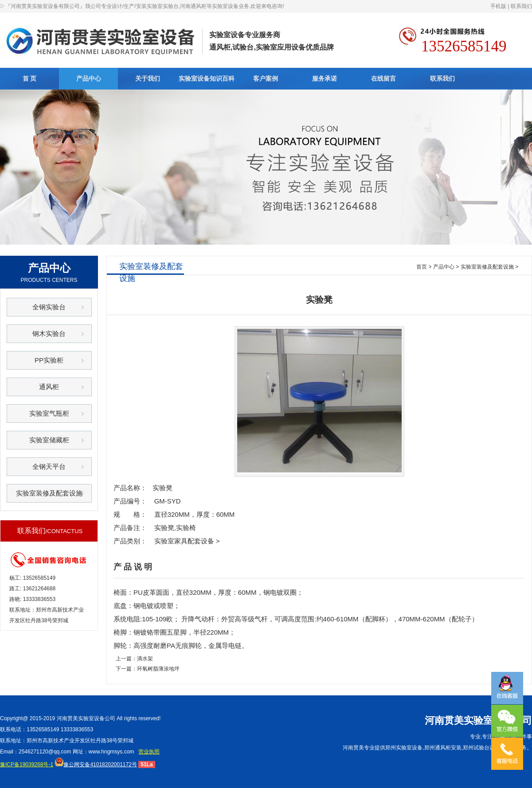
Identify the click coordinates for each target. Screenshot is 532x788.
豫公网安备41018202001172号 (96, 765)
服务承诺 (325, 78)
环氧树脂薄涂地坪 (158, 669)
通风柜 (49, 387)
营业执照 (149, 752)
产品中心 (89, 78)
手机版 (498, 6)
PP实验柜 (49, 360)
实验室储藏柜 (49, 440)
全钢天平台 (49, 466)
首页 (422, 267)
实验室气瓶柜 (49, 413)
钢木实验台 (49, 334)
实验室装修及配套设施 (49, 493)
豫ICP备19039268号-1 (27, 765)
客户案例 (266, 78)
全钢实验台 (49, 307)
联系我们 (521, 6)
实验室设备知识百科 (207, 78)
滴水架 (145, 659)
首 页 (30, 78)
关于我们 (148, 78)
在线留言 (383, 78)
